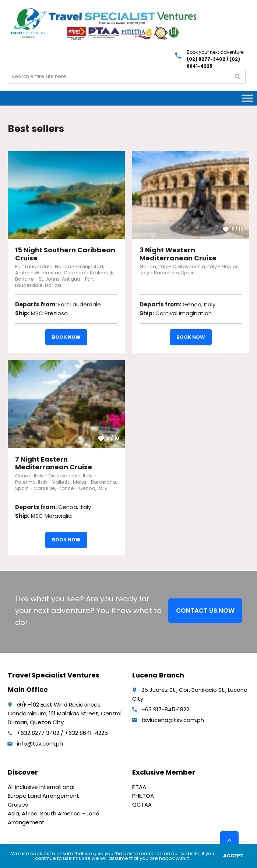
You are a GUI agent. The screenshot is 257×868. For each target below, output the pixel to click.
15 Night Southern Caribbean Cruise (65, 254)
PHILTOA (143, 796)
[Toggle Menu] (247, 98)
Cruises (18, 805)
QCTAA (142, 805)
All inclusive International (41, 787)
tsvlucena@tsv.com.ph (173, 720)
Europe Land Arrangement (43, 796)
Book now (66, 337)
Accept (233, 856)
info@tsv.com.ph (40, 744)
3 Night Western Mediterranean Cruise (178, 254)
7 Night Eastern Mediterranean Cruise (54, 463)
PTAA (139, 787)
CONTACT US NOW (205, 611)
